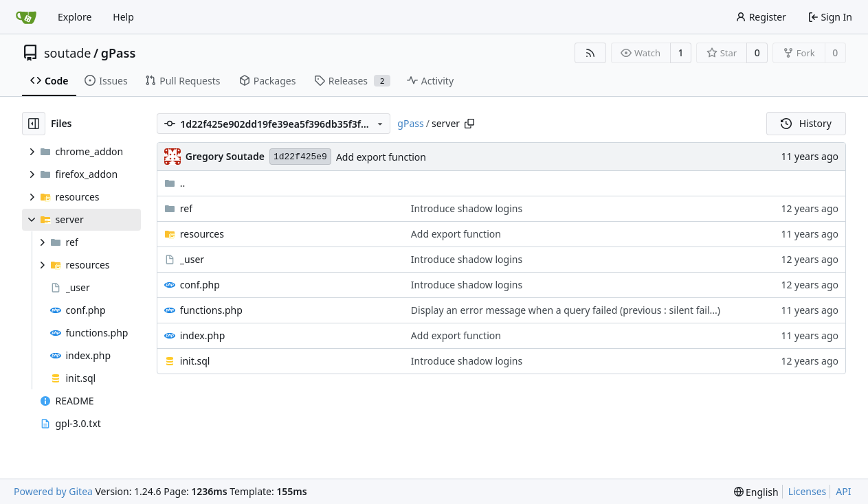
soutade (67, 53)
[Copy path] (469, 124)
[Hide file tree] (34, 124)
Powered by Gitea (53, 491)
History (806, 123)
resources (202, 234)
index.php (203, 335)
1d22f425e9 (300, 157)
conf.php (200, 285)
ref (186, 208)
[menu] (756, 492)
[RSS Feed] (590, 53)
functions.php (211, 310)
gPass (119, 53)
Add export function (381, 157)
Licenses (808, 491)
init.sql (195, 361)
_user (192, 259)
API (843, 491)
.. (175, 183)
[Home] (26, 17)
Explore (75, 17)
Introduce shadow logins (467, 208)
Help (123, 17)
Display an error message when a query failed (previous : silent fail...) (566, 310)
